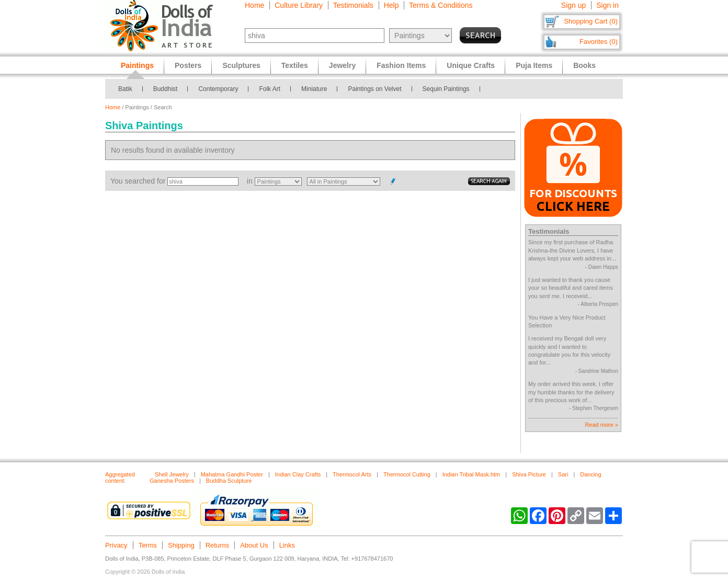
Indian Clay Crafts (298, 474)
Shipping (181, 545)
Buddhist (166, 89)
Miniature (314, 89)
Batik (125, 89)
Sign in (607, 5)
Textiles (295, 65)
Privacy (116, 545)
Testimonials (353, 5)
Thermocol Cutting (407, 474)
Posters (188, 65)
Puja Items (534, 65)
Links (287, 545)
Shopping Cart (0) (591, 21)
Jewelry (342, 65)
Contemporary (218, 89)
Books (584, 65)
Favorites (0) (599, 42)
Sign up (573, 5)
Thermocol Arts (352, 474)
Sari (563, 474)
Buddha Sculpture (229, 481)
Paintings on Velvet (374, 89)
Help (391, 5)
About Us (254, 545)
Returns (218, 545)
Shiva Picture (529, 474)
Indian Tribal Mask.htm (471, 474)
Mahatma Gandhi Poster (232, 474)
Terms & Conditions (441, 5)
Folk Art (270, 89)
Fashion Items (401, 65)
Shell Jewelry (172, 474)
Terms (148, 545)
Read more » (601, 425)
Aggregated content (120, 477)
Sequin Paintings (446, 89)
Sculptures (241, 65)
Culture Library (299, 5)
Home (254, 5)
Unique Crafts (471, 65)
